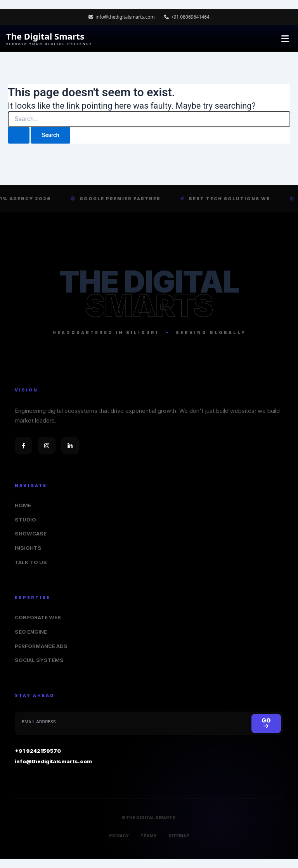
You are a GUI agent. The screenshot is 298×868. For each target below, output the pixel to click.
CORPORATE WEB (38, 617)
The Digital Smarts (49, 39)
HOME (23, 505)
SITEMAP (179, 836)
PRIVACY (119, 836)
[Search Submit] (19, 135)
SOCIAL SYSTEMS (39, 660)
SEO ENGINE (31, 632)
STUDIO (25, 520)
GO (266, 723)
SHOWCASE (31, 534)
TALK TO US (31, 562)
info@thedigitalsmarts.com (122, 17)
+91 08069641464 (187, 17)
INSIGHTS (28, 548)
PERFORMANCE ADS (41, 646)
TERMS (149, 836)
